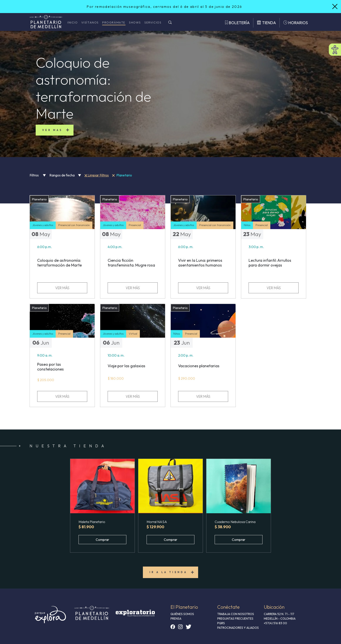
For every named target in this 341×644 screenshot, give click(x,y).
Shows (135, 22)
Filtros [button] (38, 175)
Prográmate (114, 22)
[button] (102, 486)
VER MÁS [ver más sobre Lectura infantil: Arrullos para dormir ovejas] (274, 288)
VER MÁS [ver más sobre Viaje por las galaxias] (133, 396)
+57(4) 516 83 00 (275, 623)
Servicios (153, 22)
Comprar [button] (102, 540)
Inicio (73, 22)
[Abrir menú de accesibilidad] (335, 50)
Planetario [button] (122, 175)
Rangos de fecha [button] (65, 175)
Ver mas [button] (52, 130)
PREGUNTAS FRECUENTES (235, 619)
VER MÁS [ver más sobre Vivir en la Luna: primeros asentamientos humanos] (203, 288)
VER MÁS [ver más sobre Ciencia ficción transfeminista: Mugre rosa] (133, 288)
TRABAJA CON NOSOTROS (236, 614)
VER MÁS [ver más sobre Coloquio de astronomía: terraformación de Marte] (62, 288)
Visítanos (90, 22)
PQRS (221, 623)
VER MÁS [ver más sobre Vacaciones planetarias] (203, 396)
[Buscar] (170, 23)
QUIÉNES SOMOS (182, 614)
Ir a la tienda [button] (168, 572)
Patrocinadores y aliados (238, 628)
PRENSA (176, 619)
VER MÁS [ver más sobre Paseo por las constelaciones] (62, 396)
